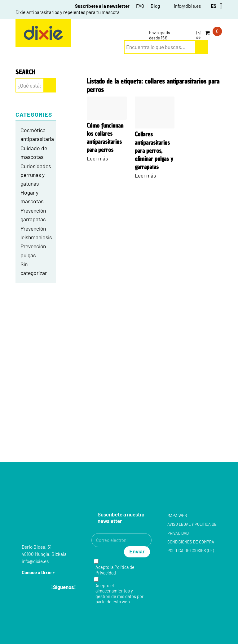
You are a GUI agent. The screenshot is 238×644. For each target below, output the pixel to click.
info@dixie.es (187, 6)
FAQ (140, 6)
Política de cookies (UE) (191, 551)
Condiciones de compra (191, 542)
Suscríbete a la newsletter (102, 6)
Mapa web (177, 516)
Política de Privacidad (115, 570)
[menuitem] (99, 6)
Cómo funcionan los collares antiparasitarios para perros (105, 138)
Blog (155, 6)
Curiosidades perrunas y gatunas (36, 175)
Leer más (97, 158)
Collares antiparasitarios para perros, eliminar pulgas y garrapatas (154, 151)
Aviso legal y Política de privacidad (192, 529)
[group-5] (43, 33)
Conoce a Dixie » (38, 572)
